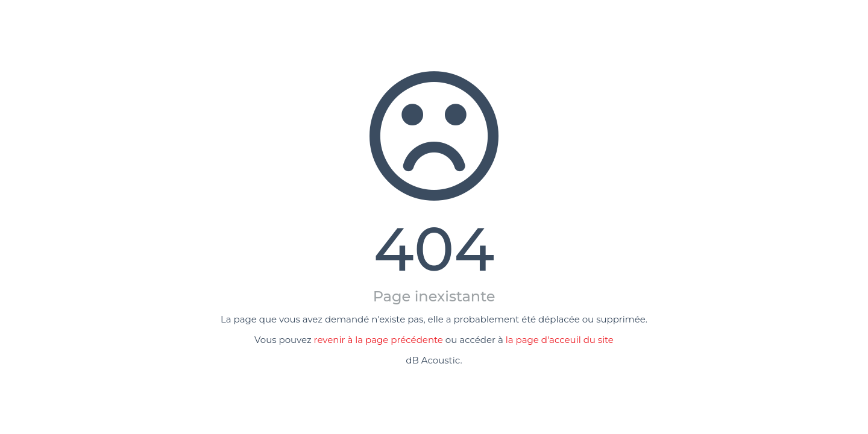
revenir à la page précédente (379, 340)
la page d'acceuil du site (560, 340)
